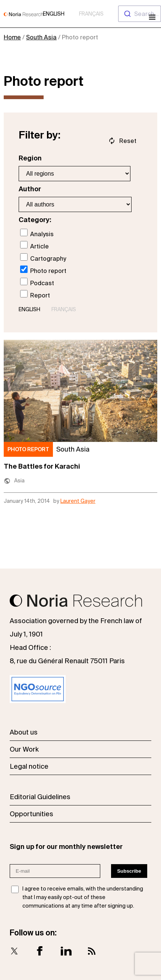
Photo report (43, 270)
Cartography (43, 258)
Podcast (37, 282)
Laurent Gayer (78, 501)
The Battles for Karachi (42, 466)
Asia (19, 481)
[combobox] (140, 14)
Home (12, 37)
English (54, 14)
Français (91, 14)
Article (34, 245)
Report (35, 294)
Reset (128, 141)
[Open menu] (151, 18)
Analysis (37, 233)
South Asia (41, 37)
